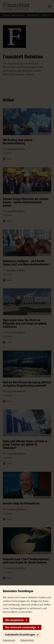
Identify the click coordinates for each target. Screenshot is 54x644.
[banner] (27, 322)
